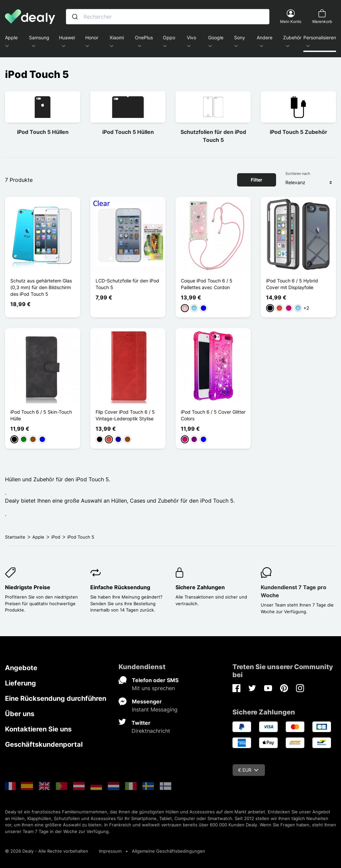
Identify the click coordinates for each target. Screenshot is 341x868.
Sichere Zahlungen (200, 587)
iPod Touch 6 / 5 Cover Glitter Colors (213, 415)
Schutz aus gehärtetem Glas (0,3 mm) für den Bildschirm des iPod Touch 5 (41, 287)
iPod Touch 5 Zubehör (299, 132)
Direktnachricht (151, 731)
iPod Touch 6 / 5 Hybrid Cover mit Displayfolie (292, 284)
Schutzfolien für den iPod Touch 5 (213, 136)
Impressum (110, 851)
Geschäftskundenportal (44, 744)
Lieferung (20, 683)
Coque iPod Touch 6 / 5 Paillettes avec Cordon (207, 284)
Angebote (21, 668)
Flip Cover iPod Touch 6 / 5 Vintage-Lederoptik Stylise (125, 415)
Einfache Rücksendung (120, 587)
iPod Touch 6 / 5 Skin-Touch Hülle (41, 415)
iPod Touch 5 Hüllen (43, 132)
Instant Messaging (155, 709)
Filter (257, 180)
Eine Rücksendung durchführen (56, 698)
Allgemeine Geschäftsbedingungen (169, 851)
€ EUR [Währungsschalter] (248, 770)
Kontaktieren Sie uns (38, 729)
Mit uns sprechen (153, 688)
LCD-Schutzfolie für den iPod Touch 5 (127, 284)
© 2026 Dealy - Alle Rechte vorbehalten (47, 851)
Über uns (20, 714)
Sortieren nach (298, 174)
